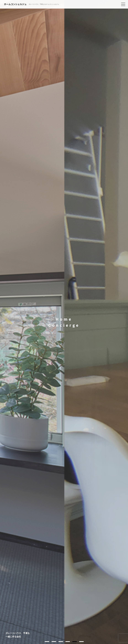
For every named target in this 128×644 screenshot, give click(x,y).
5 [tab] (75, 642)
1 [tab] (47, 642)
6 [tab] (81, 642)
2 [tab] (54, 642)
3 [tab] (61, 642)
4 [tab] (68, 642)
